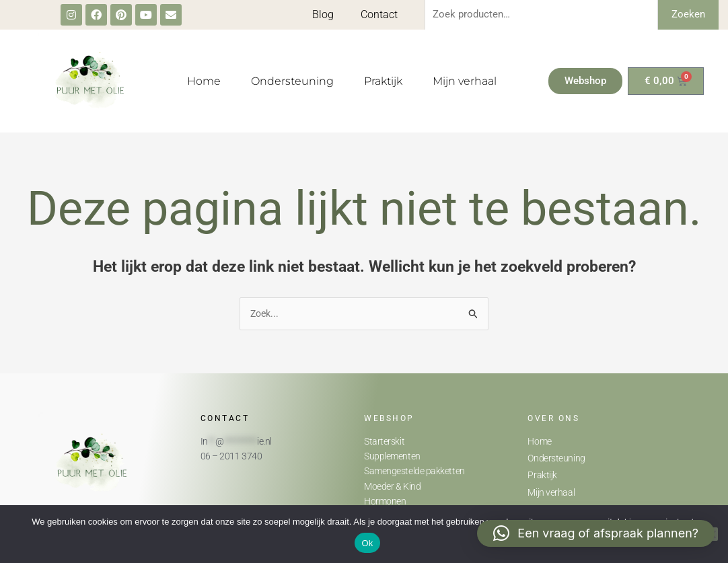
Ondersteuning (292, 81)
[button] (596, 533)
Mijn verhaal (465, 81)
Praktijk (383, 81)
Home (204, 81)
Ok (367, 543)
